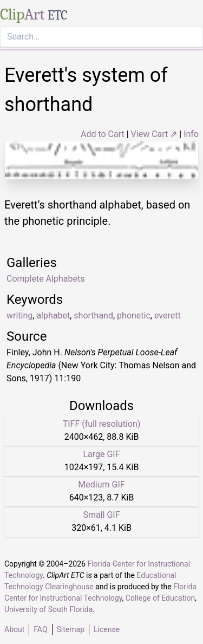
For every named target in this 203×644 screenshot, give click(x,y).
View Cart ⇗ (154, 134)
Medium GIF (101, 484)
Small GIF (101, 515)
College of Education (161, 598)
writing (19, 316)
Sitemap (71, 629)
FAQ (40, 629)
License (107, 629)
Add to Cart (103, 134)
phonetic (134, 316)
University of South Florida (48, 609)
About (14, 629)
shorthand (93, 316)
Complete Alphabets (45, 279)
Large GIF (101, 454)
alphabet (53, 316)
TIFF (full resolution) (102, 424)
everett (168, 316)
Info (191, 134)
